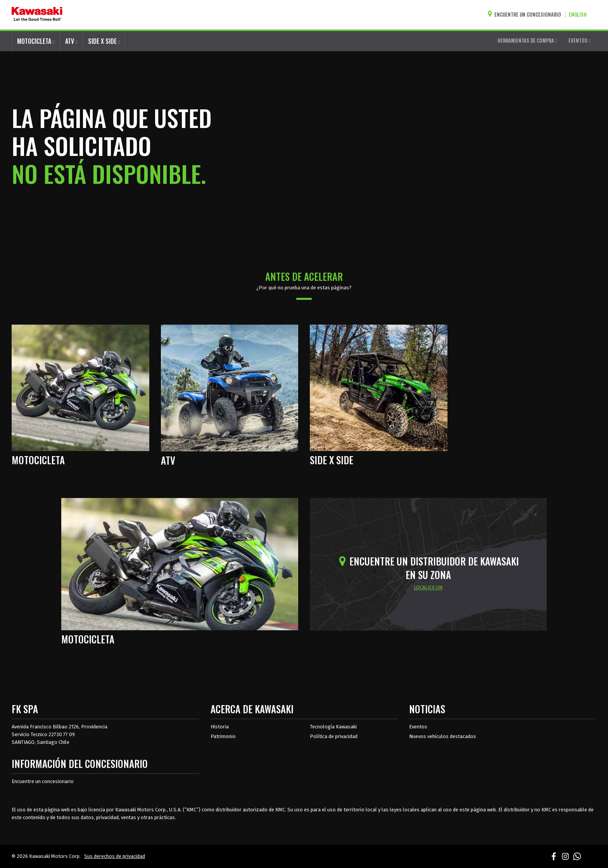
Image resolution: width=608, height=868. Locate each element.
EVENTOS (579, 40)
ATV (71, 41)
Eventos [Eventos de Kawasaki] (418, 727)
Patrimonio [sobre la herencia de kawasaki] (223, 736)
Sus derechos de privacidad (115, 856)
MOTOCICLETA (36, 41)
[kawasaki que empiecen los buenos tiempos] (37, 15)
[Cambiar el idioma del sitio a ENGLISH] (580, 15)
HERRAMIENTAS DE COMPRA (527, 40)
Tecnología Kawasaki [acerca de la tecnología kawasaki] (333, 727)
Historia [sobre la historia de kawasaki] (220, 727)
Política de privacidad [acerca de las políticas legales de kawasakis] (334, 736)
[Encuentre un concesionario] (526, 15)
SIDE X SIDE (104, 41)
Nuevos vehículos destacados (443, 736)
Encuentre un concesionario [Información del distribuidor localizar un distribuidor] (43, 781)
